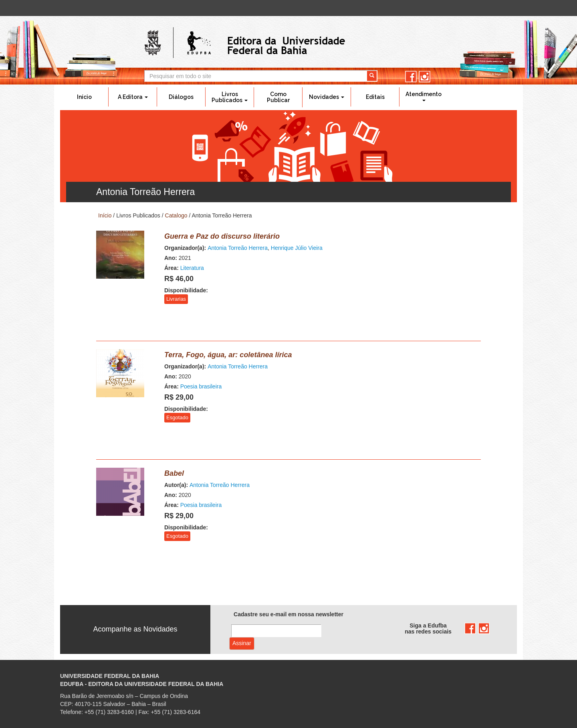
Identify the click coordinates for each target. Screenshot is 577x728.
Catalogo (176, 215)
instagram (425, 77)
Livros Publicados (230, 97)
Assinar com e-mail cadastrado (242, 644)
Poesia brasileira (201, 386)
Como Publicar (278, 97)
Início (84, 97)
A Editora (133, 97)
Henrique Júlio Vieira (297, 248)
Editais (375, 97)
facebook (411, 77)
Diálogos (181, 97)
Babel (174, 473)
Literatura (192, 268)
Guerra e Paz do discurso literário (222, 236)
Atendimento (424, 96)
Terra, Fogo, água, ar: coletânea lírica (228, 355)
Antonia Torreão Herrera (238, 248)
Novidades (327, 97)
